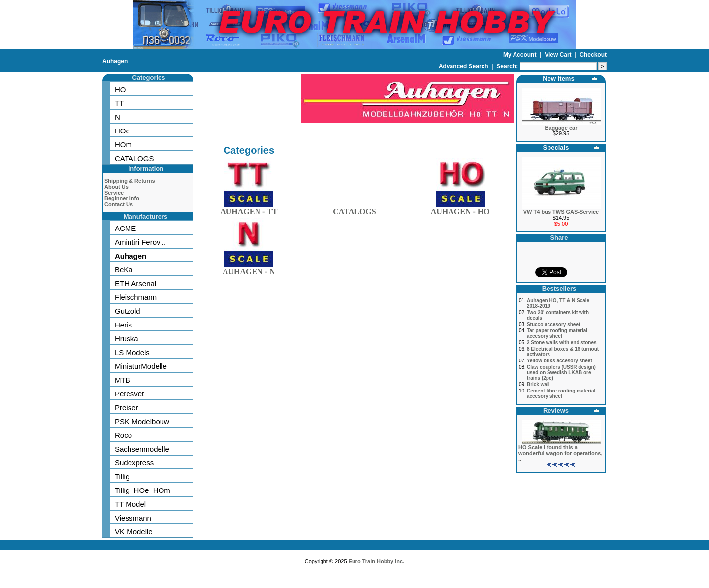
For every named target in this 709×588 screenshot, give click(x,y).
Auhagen (115, 61)
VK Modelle (134, 532)
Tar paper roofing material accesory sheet (557, 333)
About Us (116, 187)
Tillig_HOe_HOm (143, 490)
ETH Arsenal (135, 283)
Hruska (127, 339)
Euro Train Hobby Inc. (377, 561)
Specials (556, 147)
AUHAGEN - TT (249, 210)
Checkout (593, 55)
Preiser (127, 408)
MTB (123, 380)
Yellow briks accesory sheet (560, 361)
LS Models (132, 352)
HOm (123, 145)
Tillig (122, 476)
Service (114, 193)
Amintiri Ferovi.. (140, 242)
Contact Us (119, 204)
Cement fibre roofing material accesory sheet (561, 393)
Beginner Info (122, 198)
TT (119, 103)
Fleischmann (136, 297)
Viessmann (133, 518)
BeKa (124, 270)
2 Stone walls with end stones (562, 343)
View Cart (559, 55)
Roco (123, 435)
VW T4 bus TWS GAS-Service (561, 212)
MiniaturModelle (141, 366)
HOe (122, 131)
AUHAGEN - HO (460, 210)
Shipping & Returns (130, 181)
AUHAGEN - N (249, 270)
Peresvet (129, 394)
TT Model (130, 504)
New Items (558, 79)
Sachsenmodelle (142, 449)
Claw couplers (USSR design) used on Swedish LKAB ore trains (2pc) (561, 373)
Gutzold (128, 311)
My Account (521, 55)
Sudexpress (134, 463)
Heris (123, 325)
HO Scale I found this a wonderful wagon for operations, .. (561, 453)
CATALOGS (134, 158)
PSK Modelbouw (142, 421)
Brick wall (538, 384)
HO (120, 89)
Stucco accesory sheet (553, 324)
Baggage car (561, 128)
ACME (125, 228)
